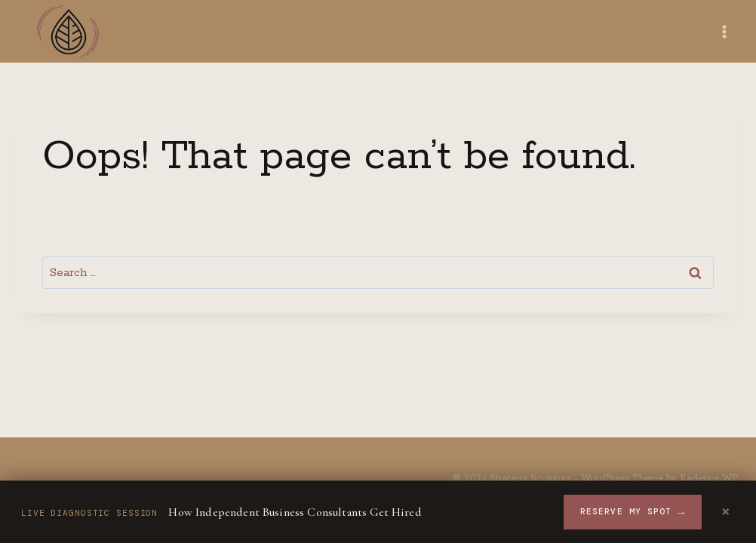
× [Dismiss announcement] (726, 512)
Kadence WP (709, 479)
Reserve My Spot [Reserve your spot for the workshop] (633, 512)
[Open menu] (724, 31)
